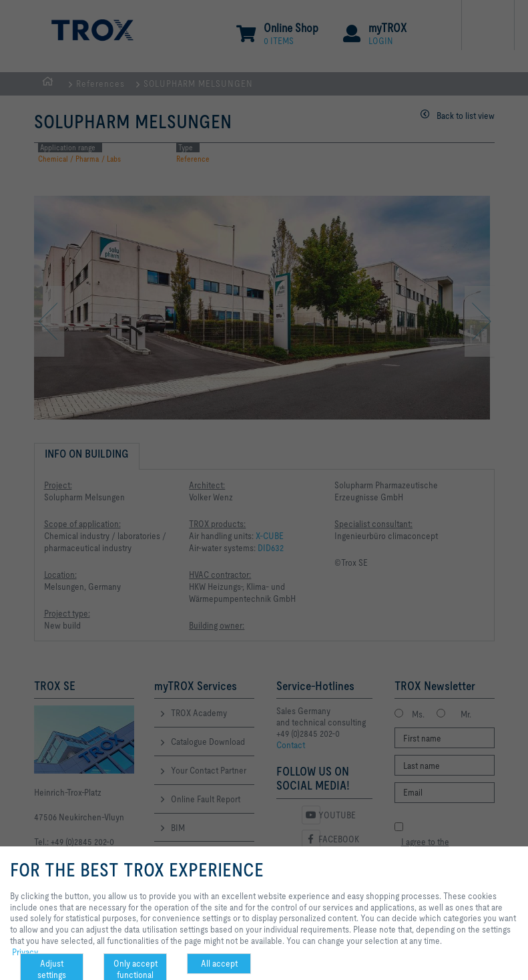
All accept (219, 963)
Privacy (25, 952)
